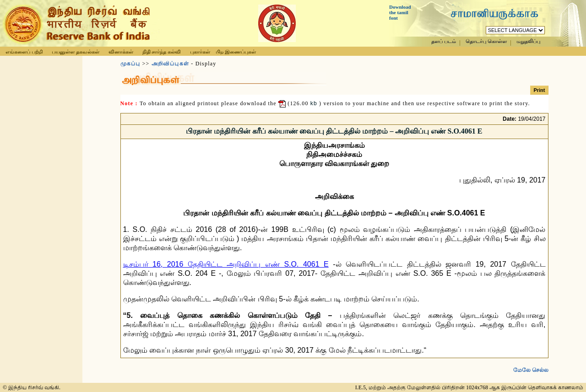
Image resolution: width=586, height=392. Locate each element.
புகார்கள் (200, 52)
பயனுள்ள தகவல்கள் (76, 52)
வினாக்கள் (121, 52)
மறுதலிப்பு (528, 41)
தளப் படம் (444, 41)
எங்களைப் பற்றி (24, 52)
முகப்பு (130, 64)
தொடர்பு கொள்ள (486, 41)
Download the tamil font (400, 12)
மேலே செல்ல (531, 363)
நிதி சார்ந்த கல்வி (162, 52)
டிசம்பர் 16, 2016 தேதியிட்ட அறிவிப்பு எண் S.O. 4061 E (226, 264)
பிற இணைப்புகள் (236, 52)
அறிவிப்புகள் (170, 64)
